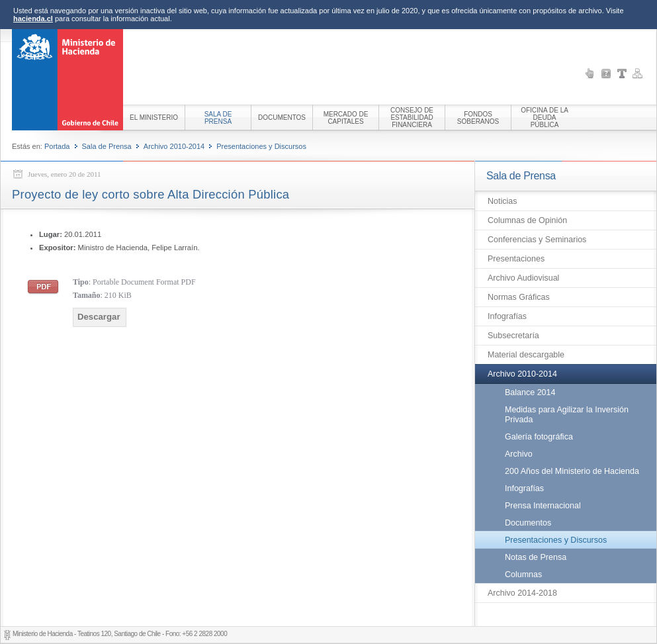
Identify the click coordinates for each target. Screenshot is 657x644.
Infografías (507, 316)
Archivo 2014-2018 (522, 593)
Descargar (99, 317)
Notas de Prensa (536, 557)
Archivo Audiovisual (523, 278)
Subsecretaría (513, 336)
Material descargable (526, 355)
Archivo (519, 454)
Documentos (528, 523)
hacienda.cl (33, 19)
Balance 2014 (530, 392)
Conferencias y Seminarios (537, 240)
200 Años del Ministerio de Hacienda (572, 471)
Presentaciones (516, 259)
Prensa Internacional (543, 506)
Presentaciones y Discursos (261, 146)
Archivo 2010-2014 (174, 146)
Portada (57, 146)
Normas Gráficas (519, 297)
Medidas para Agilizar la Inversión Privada (567, 415)
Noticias (502, 201)
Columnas (523, 575)
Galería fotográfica (539, 437)
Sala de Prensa (107, 146)
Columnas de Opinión (527, 220)
